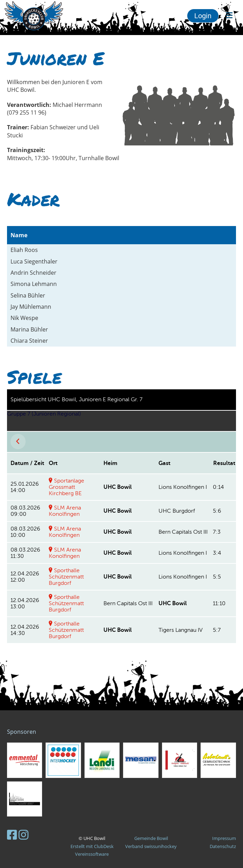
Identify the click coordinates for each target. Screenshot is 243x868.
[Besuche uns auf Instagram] (23, 835)
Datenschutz (223, 846)
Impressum (224, 838)
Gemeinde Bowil (151, 838)
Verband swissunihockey (151, 846)
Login (203, 16)
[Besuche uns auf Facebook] (12, 835)
